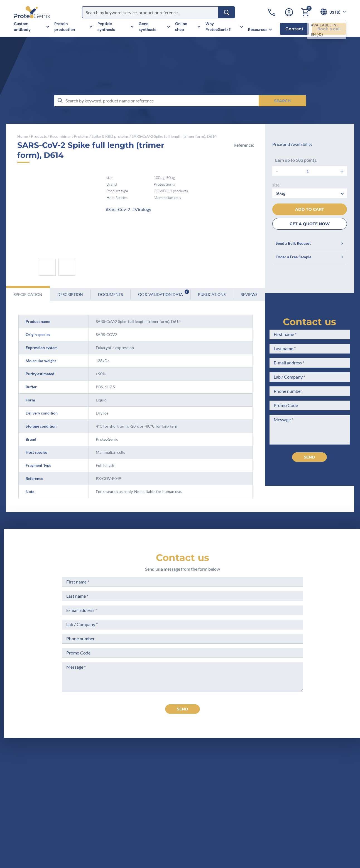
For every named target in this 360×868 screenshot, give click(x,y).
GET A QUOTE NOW (310, 224)
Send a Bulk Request (310, 243)
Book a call (329, 29)
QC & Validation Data (164, 293)
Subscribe (325, 818)
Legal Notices (187, 785)
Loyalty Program (189, 823)
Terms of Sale (187, 775)
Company (128, 785)
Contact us (309, 322)
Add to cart (310, 209)
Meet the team (133, 796)
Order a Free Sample (310, 257)
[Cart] (305, 12)
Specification (28, 294)
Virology (143, 209)
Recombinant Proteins (69, 136)
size (276, 185)
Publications (212, 294)
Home (23, 136)
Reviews (249, 294)
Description (70, 294)
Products (39, 136)
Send (309, 457)
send (183, 709)
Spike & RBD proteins (110, 136)
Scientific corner (134, 806)
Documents (110, 294)
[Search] (227, 12)
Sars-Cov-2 (119, 209)
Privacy (125, 827)
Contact (294, 29)
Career (125, 817)
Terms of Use (186, 796)
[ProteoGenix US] (32, 12)
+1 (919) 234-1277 (36, 812)
